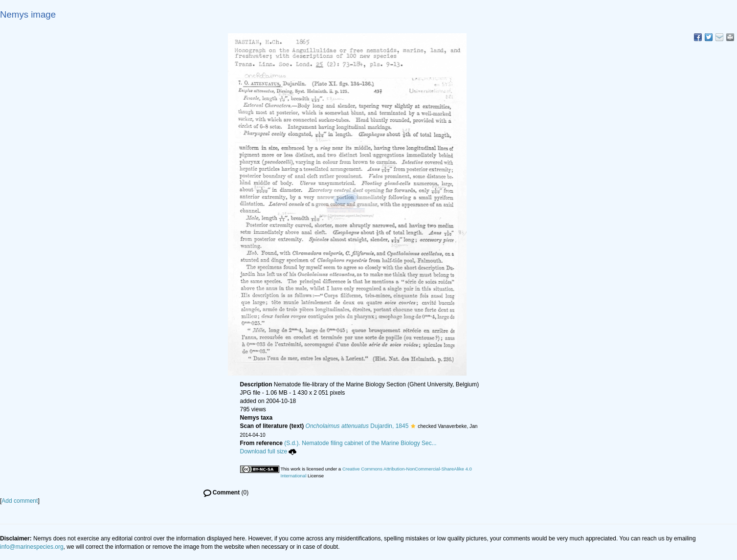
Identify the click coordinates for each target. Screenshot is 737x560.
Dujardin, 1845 (357, 426)
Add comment (20, 501)
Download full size (268, 451)
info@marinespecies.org (32, 547)
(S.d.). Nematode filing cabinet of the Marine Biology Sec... (360, 443)
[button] (413, 426)
